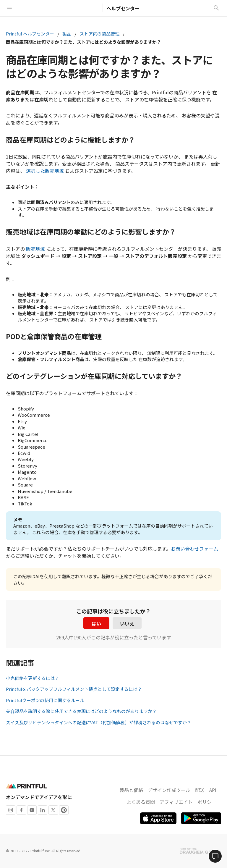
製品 (67, 34)
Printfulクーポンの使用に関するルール (45, 700)
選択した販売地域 (45, 171)
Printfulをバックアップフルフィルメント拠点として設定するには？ (74, 689)
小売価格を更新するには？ (33, 678)
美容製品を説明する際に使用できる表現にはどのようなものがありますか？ (81, 711)
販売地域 (35, 249)
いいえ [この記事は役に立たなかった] (127, 623)
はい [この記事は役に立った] (96, 623)
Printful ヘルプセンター (30, 34)
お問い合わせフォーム (194, 549)
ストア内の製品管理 (99, 34)
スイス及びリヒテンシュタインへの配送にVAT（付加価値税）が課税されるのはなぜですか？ (99, 722)
